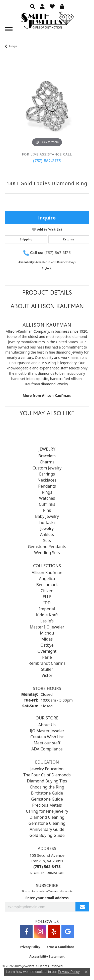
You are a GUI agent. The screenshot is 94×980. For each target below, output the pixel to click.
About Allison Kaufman (47, 306)
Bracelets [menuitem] (47, 456)
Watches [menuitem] (47, 498)
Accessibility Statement (47, 956)
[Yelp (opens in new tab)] (54, 932)
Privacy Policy (30, 947)
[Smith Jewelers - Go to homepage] (47, 21)
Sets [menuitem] (47, 541)
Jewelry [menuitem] (47, 528)
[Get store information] (47, 873)
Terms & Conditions (60, 947)
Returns (69, 239)
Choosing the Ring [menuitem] (47, 787)
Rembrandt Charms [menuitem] (47, 663)
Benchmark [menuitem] (47, 585)
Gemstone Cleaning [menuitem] (47, 823)
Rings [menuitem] (47, 492)
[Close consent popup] (86, 972)
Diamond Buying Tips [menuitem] (47, 781)
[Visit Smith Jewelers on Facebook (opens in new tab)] (26, 932)
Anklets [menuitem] (47, 534)
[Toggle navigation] (9, 29)
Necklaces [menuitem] (47, 480)
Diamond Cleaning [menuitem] (47, 817)
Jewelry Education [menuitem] (47, 769)
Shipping (26, 239)
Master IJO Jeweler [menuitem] (47, 627)
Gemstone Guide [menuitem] (47, 799)
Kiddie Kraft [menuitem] (47, 615)
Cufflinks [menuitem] (47, 504)
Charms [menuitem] (47, 462)
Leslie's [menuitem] (47, 621)
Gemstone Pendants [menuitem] (47, 547)
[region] (47, 106)
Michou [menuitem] (47, 633)
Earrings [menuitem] (47, 474)
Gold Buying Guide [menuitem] (47, 835)
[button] (33, 6)
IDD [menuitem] (47, 603)
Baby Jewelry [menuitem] (47, 516)
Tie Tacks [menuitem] (47, 522)
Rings (13, 46)
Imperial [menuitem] (47, 609)
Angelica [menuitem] (47, 579)
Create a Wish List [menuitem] (47, 737)
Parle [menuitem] (47, 657)
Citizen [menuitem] (47, 591)
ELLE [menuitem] (47, 597)
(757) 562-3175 (47, 161)
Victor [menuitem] (47, 675)
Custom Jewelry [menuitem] (47, 468)
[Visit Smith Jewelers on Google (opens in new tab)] (68, 932)
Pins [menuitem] (47, 510)
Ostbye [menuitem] (47, 645)
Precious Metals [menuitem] (47, 805)
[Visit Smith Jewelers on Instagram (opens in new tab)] (40, 932)
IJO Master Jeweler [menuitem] (47, 731)
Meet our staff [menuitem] (47, 743)
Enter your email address (47, 898)
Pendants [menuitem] (47, 486)
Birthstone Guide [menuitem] (47, 793)
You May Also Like (47, 413)
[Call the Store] (47, 867)
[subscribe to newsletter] (82, 907)
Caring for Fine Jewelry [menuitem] (47, 811)
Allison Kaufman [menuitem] (47, 573)
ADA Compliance (47, 749)
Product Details (47, 292)
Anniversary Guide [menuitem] (47, 829)
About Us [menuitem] (47, 725)
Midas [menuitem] (47, 639)
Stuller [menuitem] (47, 669)
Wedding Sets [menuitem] (47, 553)
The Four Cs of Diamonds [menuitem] (47, 775)
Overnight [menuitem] (47, 651)
